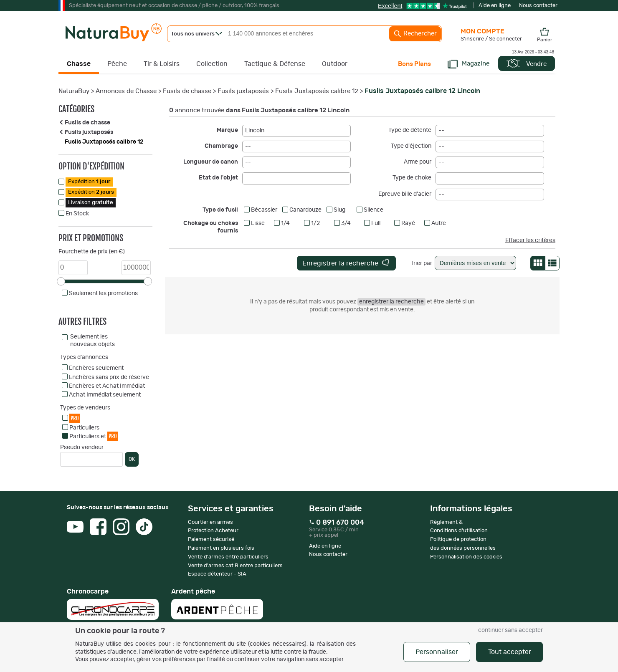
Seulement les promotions (103, 293)
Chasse (79, 64)
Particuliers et (94, 436)
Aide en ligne (495, 6)
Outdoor (335, 64)
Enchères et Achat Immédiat (107, 386)
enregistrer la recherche (391, 302)
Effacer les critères (530, 240)
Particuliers (84, 428)
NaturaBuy (74, 91)
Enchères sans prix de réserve (109, 377)
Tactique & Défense (275, 64)
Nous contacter (538, 6)
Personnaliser (437, 652)
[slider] (61, 281)
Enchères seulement (96, 368)
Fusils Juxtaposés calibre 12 (317, 91)
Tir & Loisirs (162, 64)
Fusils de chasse (187, 91)
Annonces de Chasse (126, 91)
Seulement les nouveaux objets (92, 341)
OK (132, 459)
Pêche (117, 64)
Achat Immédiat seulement (105, 395)
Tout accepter (510, 652)
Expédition (89, 182)
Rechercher (415, 34)
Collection (212, 64)
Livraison (91, 203)
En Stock (77, 214)
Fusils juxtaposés (243, 91)
